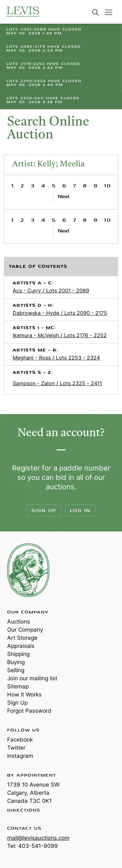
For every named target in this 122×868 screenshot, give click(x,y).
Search (95, 12)
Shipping (18, 654)
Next (64, 197)
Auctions (19, 622)
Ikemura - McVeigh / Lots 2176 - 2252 (60, 335)
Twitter (16, 748)
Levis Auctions (23, 12)
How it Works (24, 695)
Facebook (20, 740)
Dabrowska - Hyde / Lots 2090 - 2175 (60, 313)
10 (108, 186)
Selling (16, 670)
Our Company (25, 630)
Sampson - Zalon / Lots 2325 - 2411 (57, 383)
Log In (80, 511)
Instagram (20, 756)
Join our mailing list (32, 678)
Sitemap (18, 686)
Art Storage (22, 638)
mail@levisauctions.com (38, 838)
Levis (28, 570)
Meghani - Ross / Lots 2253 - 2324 (56, 358)
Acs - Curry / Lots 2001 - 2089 (51, 291)
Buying (16, 662)
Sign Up (44, 511)
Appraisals (21, 646)
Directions (24, 811)
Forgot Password (29, 711)
